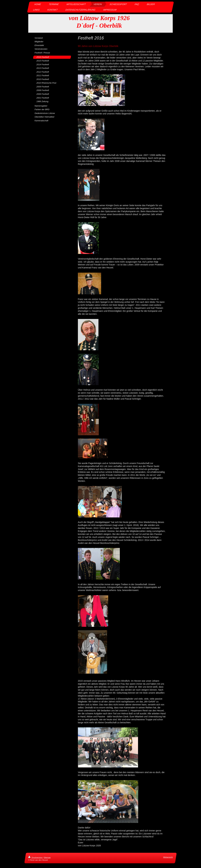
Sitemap (47, 857)
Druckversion (36, 857)
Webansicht (168, 857)
